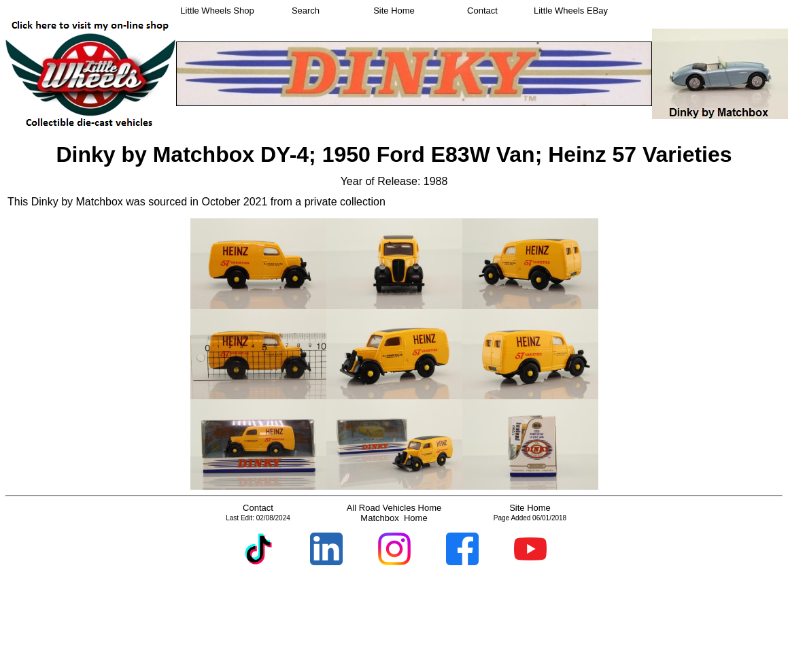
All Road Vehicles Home (394, 508)
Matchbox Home (394, 518)
